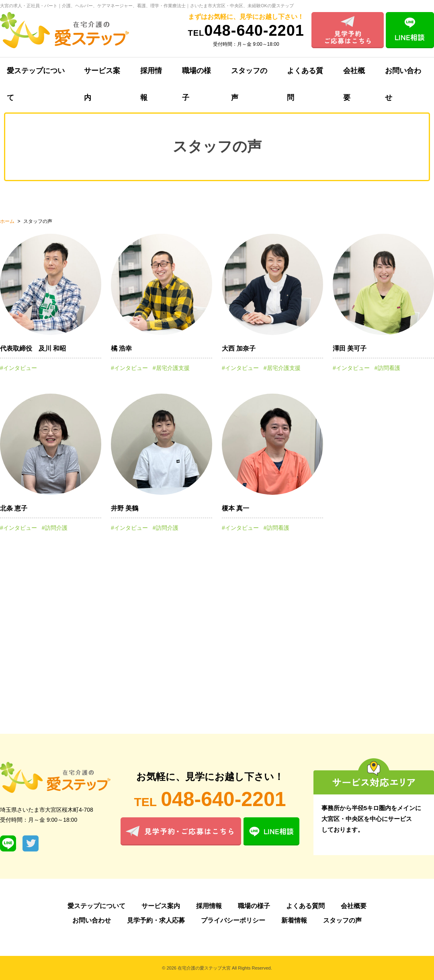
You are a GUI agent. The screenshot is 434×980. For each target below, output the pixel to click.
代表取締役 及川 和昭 (33, 348)
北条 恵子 (14, 508)
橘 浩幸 (121, 348)
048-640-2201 (246, 31)
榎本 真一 (235, 508)
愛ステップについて (96, 906)
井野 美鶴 (125, 508)
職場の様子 (197, 76)
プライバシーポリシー (233, 920)
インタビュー (20, 368)
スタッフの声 (249, 76)
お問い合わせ (92, 920)
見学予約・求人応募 (156, 920)
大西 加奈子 (239, 348)
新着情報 (294, 920)
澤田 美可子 (350, 348)
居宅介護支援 (173, 368)
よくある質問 (305, 76)
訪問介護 (56, 528)
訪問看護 (389, 368)
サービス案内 (102, 76)
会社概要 (354, 76)
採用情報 (151, 76)
